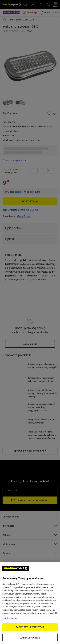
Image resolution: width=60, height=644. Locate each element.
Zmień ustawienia (30, 638)
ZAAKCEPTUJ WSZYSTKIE (30, 627)
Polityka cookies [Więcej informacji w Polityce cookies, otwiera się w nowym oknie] (10, 618)
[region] (30, 603)
